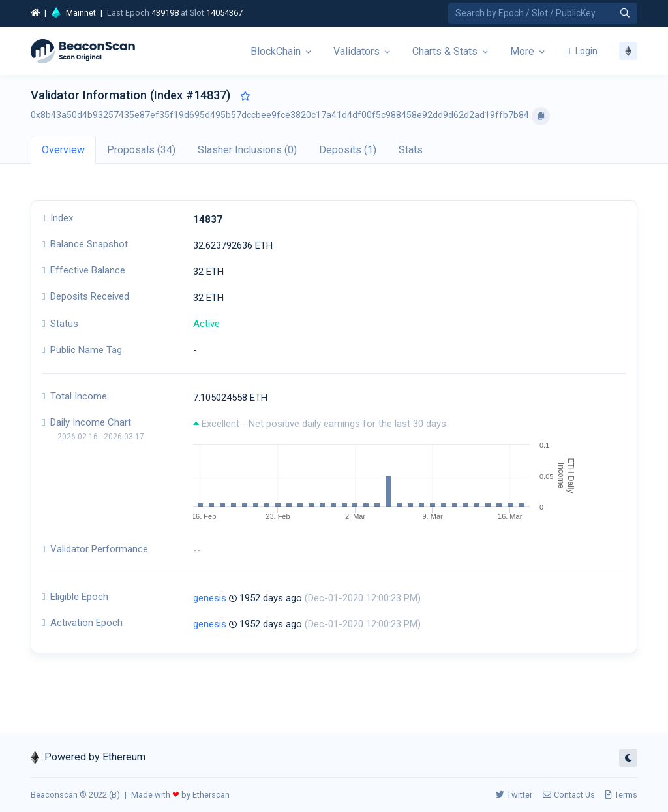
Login (583, 51)
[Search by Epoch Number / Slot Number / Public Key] (543, 13)
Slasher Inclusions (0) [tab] (247, 150)
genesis (210, 598)
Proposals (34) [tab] (141, 150)
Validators (357, 51)
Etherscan (211, 795)
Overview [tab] (63, 150)
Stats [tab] (411, 150)
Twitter (514, 795)
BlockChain (276, 51)
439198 (165, 13)
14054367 (224, 13)
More (522, 51)
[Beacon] (83, 51)
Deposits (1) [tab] (348, 150)
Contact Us (569, 795)
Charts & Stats (445, 51)
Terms (621, 795)
